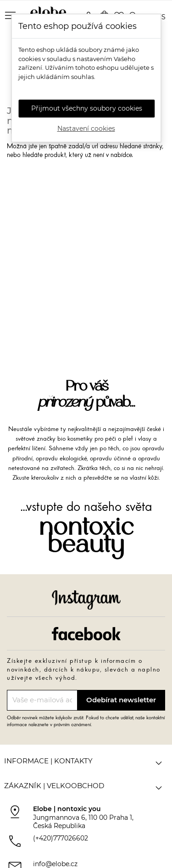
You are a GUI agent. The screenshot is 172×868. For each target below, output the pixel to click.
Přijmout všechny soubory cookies (87, 108)
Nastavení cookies (86, 129)
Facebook (86, 633)
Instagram (86, 600)
